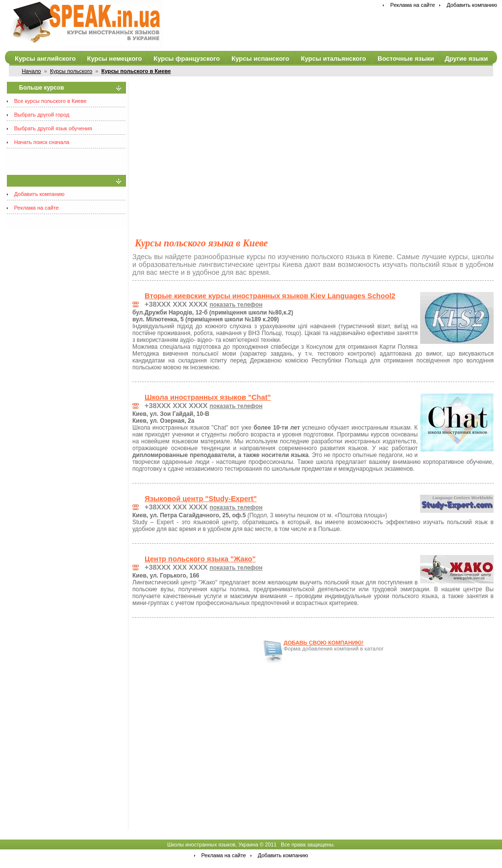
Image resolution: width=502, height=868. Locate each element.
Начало (32, 71)
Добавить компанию (472, 5)
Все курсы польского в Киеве (50, 101)
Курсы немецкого (114, 59)
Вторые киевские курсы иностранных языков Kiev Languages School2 (270, 296)
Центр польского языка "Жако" (200, 559)
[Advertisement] (313, 150)
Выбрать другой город (42, 115)
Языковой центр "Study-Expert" (201, 499)
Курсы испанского (260, 59)
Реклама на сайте (413, 5)
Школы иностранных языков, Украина (213, 844)
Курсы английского (45, 59)
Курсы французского (187, 59)
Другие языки (466, 59)
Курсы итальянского (334, 59)
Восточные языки (406, 59)
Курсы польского (71, 71)
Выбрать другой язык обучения (53, 128)
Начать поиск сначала (42, 142)
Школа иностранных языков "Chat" (208, 397)
